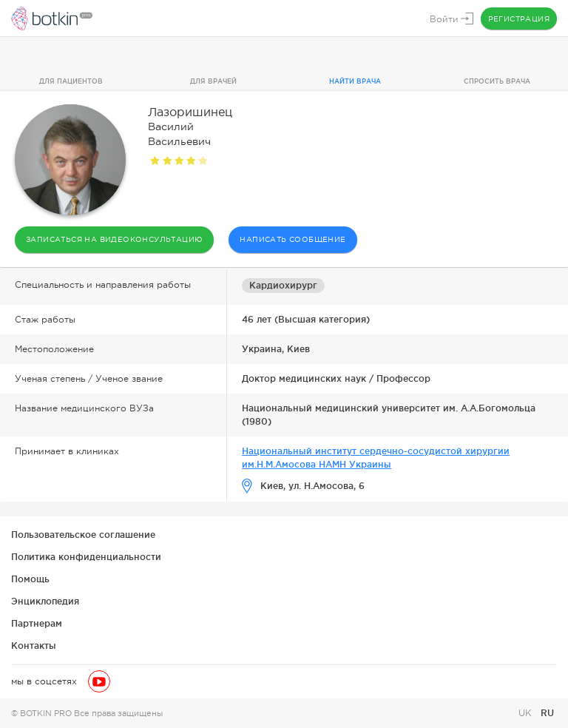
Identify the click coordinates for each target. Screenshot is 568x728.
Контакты (34, 646)
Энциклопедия (45, 601)
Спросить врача (497, 81)
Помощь (30, 579)
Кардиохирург (283, 285)
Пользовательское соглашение (83, 535)
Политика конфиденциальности (86, 557)
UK (527, 713)
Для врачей (213, 81)
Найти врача (355, 81)
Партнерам (37, 623)
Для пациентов (71, 81)
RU (547, 713)
